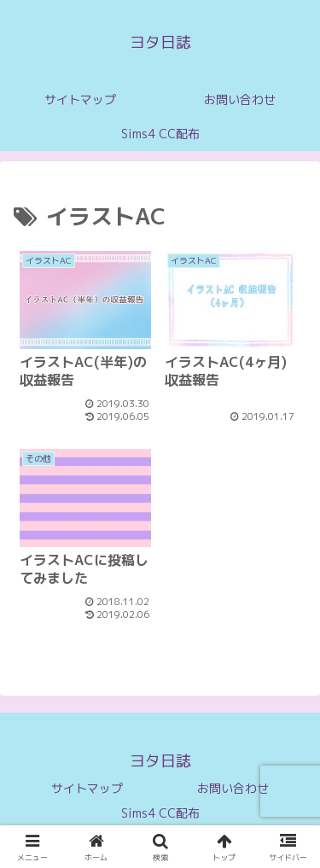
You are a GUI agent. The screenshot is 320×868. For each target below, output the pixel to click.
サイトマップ (87, 788)
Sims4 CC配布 (160, 813)
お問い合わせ (233, 788)
